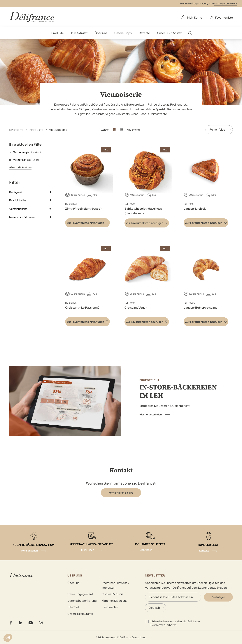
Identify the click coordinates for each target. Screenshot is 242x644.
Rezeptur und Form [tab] (22, 217)
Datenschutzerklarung (82, 601)
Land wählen (110, 607)
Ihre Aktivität (79, 33)
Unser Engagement (80, 594)
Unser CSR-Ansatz (170, 33)
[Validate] (218, 597)
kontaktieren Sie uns (226, 3)
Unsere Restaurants (80, 614)
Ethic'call (73, 607)
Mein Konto (195, 18)
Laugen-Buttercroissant (200, 308)
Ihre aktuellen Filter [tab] (26, 144)
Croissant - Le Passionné (82, 308)
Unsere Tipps (123, 33)
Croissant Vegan (136, 308)
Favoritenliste (224, 18)
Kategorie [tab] (16, 192)
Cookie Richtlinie (113, 594)
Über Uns (101, 33)
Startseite (17, 130)
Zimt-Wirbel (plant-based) (83, 209)
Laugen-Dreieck (195, 209)
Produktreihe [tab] (18, 200)
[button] (87, 223)
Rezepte (144, 33)
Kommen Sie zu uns (114, 601)
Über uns (73, 583)
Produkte (58, 33)
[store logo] (32, 17)
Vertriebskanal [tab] (19, 209)
